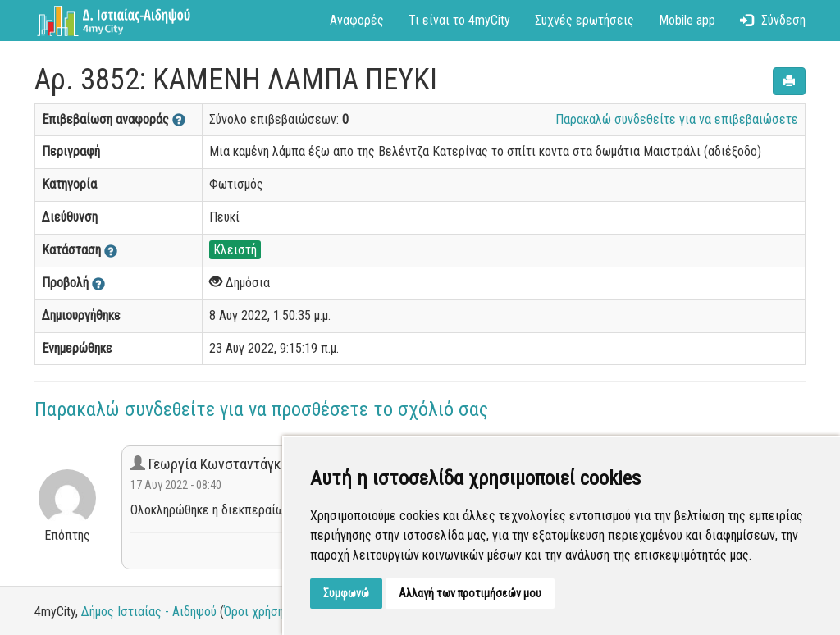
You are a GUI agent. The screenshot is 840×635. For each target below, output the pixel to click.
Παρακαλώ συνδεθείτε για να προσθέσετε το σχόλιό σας (261, 409)
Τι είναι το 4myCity (459, 20)
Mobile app (687, 20)
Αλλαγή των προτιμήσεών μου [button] (470, 593)
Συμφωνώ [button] (346, 593)
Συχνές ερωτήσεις (584, 20)
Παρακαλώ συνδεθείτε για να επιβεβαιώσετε (677, 119)
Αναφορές (357, 20)
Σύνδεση (773, 20)
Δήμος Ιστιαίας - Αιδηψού (149, 612)
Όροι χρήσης (257, 612)
